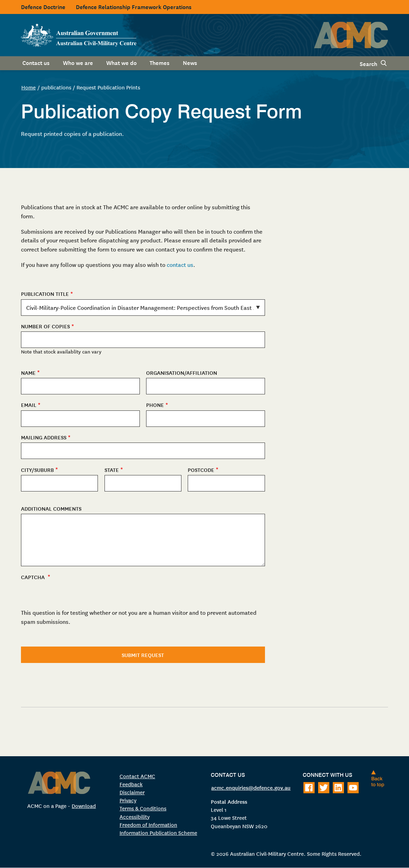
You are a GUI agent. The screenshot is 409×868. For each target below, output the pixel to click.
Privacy (128, 800)
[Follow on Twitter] (324, 788)
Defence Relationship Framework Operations (134, 6)
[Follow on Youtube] (353, 788)
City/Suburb (37, 470)
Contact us (36, 62)
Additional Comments (51, 508)
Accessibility (135, 816)
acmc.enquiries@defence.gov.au (251, 787)
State (112, 470)
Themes (160, 62)
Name (28, 373)
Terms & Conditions (143, 808)
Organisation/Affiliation (182, 373)
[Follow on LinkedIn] (338, 788)
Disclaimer (132, 792)
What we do (121, 62)
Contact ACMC (137, 776)
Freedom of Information (148, 825)
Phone (155, 405)
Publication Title (45, 294)
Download (84, 806)
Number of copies (45, 326)
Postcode (201, 470)
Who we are (78, 62)
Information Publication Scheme (158, 833)
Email (29, 405)
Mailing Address (44, 437)
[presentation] (74, 637)
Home (28, 87)
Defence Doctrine (43, 6)
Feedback (131, 784)
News (190, 62)
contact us (180, 264)
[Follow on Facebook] (309, 788)
